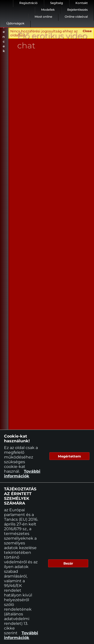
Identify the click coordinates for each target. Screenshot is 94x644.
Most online (43, 17)
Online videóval (76, 17)
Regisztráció (28, 3)
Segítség (57, 3)
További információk (22, 474)
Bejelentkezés (77, 10)
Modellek (48, 10)
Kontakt (82, 3)
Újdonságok (15, 23)
